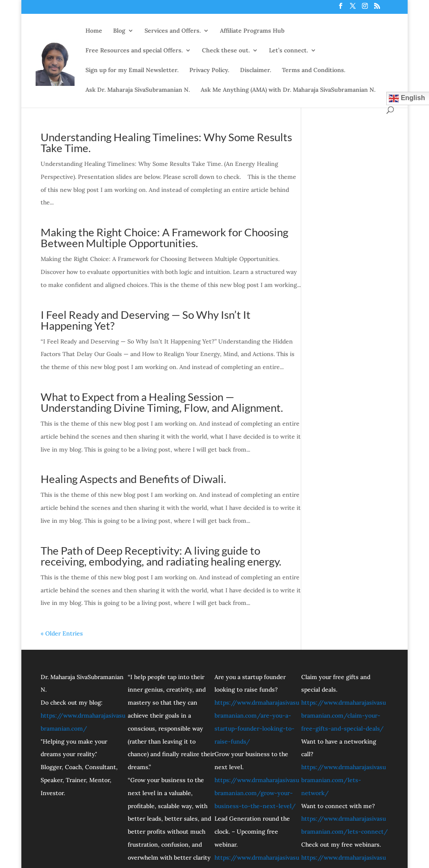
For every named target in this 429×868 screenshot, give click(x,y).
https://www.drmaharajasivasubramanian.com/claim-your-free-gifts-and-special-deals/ (344, 716)
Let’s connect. (288, 50)
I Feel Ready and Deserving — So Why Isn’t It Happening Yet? (146, 320)
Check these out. (226, 50)
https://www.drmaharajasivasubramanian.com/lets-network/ (344, 780)
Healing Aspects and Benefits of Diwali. (133, 479)
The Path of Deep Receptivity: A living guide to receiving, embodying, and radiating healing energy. (161, 556)
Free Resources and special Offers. (134, 50)
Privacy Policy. (209, 70)
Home (94, 31)
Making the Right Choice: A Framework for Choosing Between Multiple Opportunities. (164, 238)
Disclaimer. (256, 70)
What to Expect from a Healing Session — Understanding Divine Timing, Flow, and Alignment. (162, 402)
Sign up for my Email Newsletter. (132, 70)
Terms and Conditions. (314, 70)
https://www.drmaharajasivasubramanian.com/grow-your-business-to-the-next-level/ (257, 793)
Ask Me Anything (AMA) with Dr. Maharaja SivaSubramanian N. (288, 90)
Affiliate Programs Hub (252, 31)
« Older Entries (62, 633)
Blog (119, 31)
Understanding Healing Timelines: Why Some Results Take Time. (166, 142)
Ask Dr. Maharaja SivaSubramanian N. (138, 90)
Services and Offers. (173, 31)
